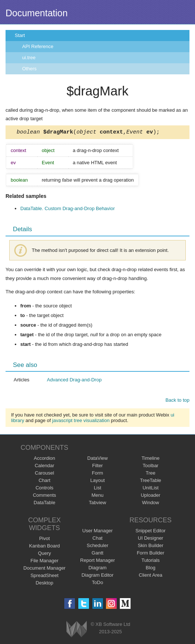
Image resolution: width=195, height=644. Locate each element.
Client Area (151, 576)
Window (151, 504)
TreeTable (150, 481)
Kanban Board (45, 547)
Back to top (177, 401)
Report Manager (97, 561)
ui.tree (29, 58)
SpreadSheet (44, 576)
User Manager (97, 532)
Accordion (44, 459)
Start (20, 35)
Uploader (150, 496)
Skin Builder (150, 547)
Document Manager (44, 569)
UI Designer (150, 539)
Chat (97, 539)
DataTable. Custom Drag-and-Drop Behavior (68, 210)
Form (97, 474)
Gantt (97, 554)
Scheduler (98, 547)
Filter (98, 467)
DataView (97, 459)
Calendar (45, 467)
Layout (97, 481)
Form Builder (150, 554)
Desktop (45, 584)
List (97, 489)
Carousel (44, 474)
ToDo (97, 584)
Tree (151, 474)
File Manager (44, 562)
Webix (77, 630)
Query (45, 554)
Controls (44, 489)
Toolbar (150, 467)
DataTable (45, 504)
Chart (44, 481)
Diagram (97, 569)
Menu (98, 496)
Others (29, 69)
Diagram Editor (98, 576)
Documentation (37, 13)
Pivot (45, 540)
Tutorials (150, 561)
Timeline (150, 459)
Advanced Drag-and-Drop (74, 381)
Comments (45, 496)
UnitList (150, 489)
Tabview (98, 504)
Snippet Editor (151, 532)
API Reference (38, 46)
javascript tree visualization (81, 422)
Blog (151, 569)
